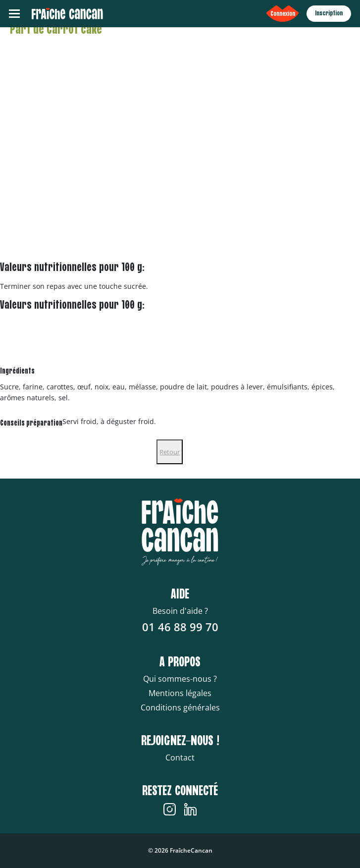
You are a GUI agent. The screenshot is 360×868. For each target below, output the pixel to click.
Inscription (329, 13)
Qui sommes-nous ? (180, 679)
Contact (180, 758)
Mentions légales (180, 693)
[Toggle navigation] (14, 14)
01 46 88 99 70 (180, 627)
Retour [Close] (170, 452)
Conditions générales (180, 707)
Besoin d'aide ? (180, 611)
